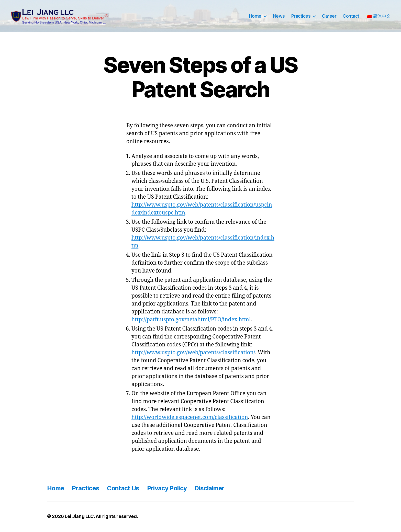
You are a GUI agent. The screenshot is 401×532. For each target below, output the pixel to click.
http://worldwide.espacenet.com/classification (190, 419)
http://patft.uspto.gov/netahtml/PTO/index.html (191, 321)
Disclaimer (209, 489)
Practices (301, 17)
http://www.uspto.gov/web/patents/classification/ (193, 354)
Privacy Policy (167, 489)
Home (255, 17)
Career (329, 17)
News (279, 17)
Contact (351, 17)
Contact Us (123, 489)
